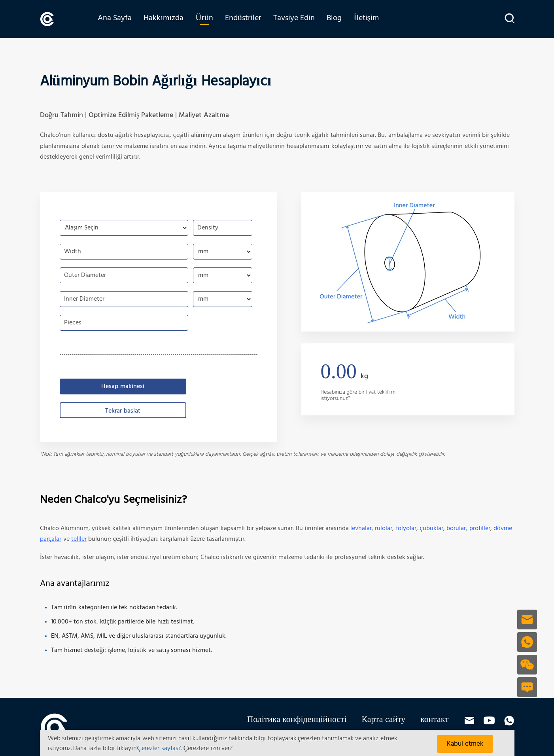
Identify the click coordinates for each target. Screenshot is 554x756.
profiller (480, 528)
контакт (434, 720)
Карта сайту (384, 720)
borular (456, 528)
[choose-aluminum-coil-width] (223, 251)
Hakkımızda (168, 19)
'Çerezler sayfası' (159, 748)
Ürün (209, 19)
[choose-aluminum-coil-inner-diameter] (223, 299)
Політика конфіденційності (297, 720)
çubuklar (431, 528)
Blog (339, 19)
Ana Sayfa (119, 19)
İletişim (371, 19)
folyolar (406, 528)
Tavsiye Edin (299, 19)
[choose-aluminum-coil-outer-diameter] (223, 275)
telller (79, 539)
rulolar (384, 528)
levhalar (361, 528)
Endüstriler (248, 19)
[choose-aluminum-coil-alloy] (124, 227)
